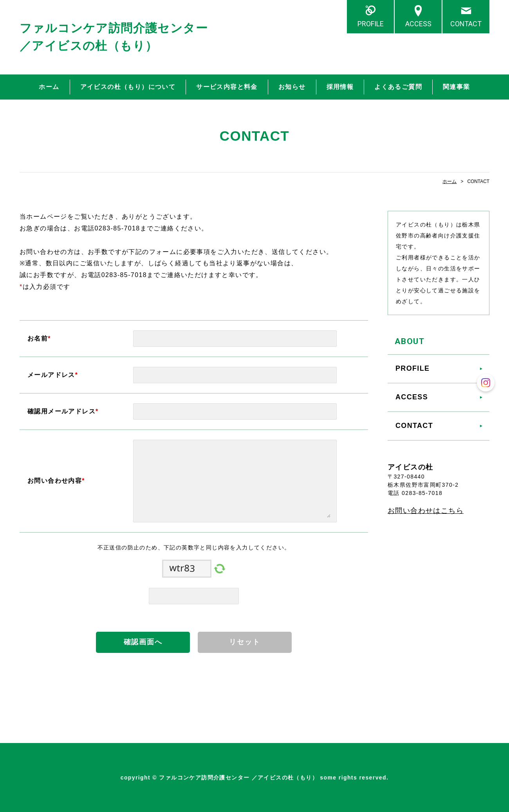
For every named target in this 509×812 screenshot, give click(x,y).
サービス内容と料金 (227, 87)
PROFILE (371, 24)
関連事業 (457, 87)
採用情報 (340, 87)
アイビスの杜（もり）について (128, 87)
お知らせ (292, 87)
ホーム (49, 87)
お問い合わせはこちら (426, 511)
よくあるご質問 (398, 87)
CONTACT (466, 24)
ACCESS (418, 24)
